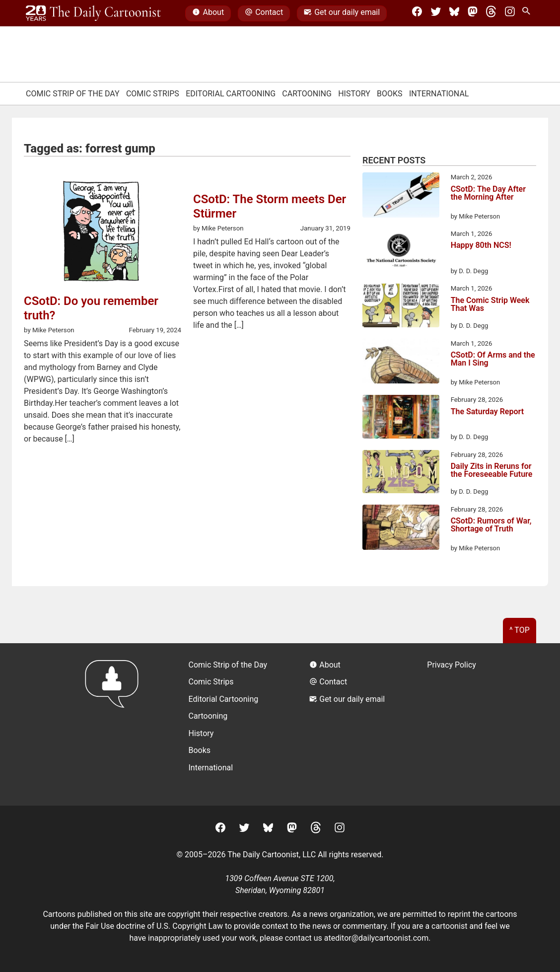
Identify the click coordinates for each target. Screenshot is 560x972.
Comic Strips (153, 94)
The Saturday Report (487, 412)
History (354, 94)
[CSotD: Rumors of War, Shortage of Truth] (401, 529)
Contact (264, 13)
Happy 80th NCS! (481, 246)
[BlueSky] (454, 13)
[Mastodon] (473, 13)
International (439, 94)
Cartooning (307, 94)
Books (390, 94)
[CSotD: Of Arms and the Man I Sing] (401, 363)
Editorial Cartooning (231, 94)
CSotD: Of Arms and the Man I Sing (493, 359)
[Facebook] (417, 13)
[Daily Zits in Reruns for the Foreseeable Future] (401, 473)
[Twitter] (436, 13)
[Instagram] (510, 13)
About (208, 13)
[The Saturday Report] (401, 418)
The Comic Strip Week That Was (490, 305)
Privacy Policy (452, 665)
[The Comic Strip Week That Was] (401, 307)
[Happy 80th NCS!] (401, 252)
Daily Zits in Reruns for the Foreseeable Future (492, 471)
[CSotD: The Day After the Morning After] (401, 197)
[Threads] (491, 13)
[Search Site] (528, 13)
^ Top (520, 630)
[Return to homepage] (115, 724)
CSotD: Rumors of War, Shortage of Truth (491, 525)
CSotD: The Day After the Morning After (488, 193)
